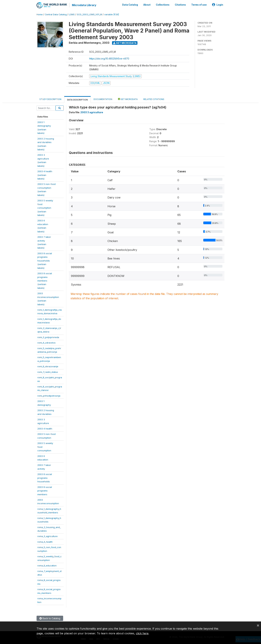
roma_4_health (45, 542)
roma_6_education (47, 565)
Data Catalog (130, 5)
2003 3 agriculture (92, 112)
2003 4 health (45, 428)
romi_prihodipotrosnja (49, 396)
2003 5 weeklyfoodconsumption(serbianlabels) (45, 208)
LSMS (72, 14)
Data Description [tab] (77, 100)
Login (218, 5)
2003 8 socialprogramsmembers (45, 491)
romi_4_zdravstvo (46, 343)
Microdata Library (84, 5)
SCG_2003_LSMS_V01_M (89, 14)
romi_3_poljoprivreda (48, 337)
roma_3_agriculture (47, 536)
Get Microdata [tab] (128, 99)
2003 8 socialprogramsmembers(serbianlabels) (45, 280)
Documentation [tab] (103, 99)
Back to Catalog (50, 618)
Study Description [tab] (50, 99)
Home (40, 14)
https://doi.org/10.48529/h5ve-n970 (109, 59)
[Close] (258, 625)
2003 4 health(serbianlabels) (45, 175)
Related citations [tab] (154, 99)
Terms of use (199, 5)
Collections (163, 5)
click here (142, 633)
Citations (180, 5)
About (147, 5)
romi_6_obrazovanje (48, 366)
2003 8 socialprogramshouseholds (45, 478)
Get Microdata (125, 43)
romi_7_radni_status (48, 372)
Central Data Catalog (56, 14)
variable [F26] (112, 14)
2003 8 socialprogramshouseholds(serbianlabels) (45, 260)
